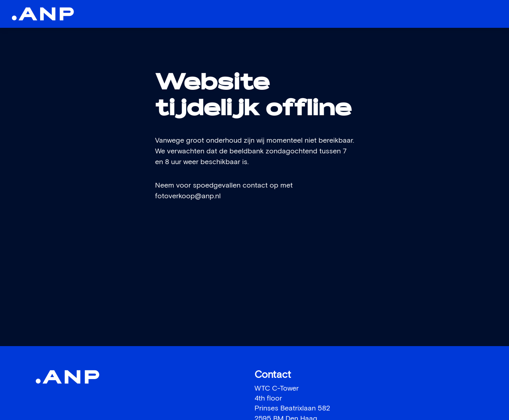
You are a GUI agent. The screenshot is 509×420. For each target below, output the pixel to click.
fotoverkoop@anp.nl (188, 196)
